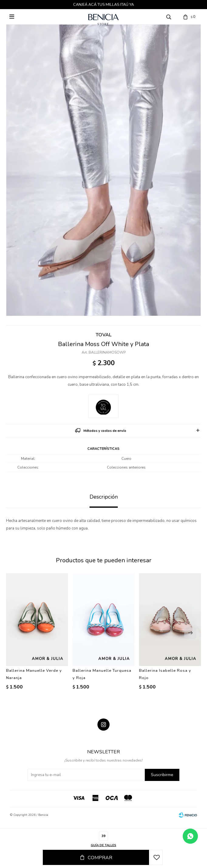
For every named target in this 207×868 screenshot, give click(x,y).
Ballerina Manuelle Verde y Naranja (34, 674)
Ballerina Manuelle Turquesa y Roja (102, 674)
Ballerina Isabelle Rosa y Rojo (165, 674)
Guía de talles (103, 845)
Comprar (100, 858)
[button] (190, 633)
